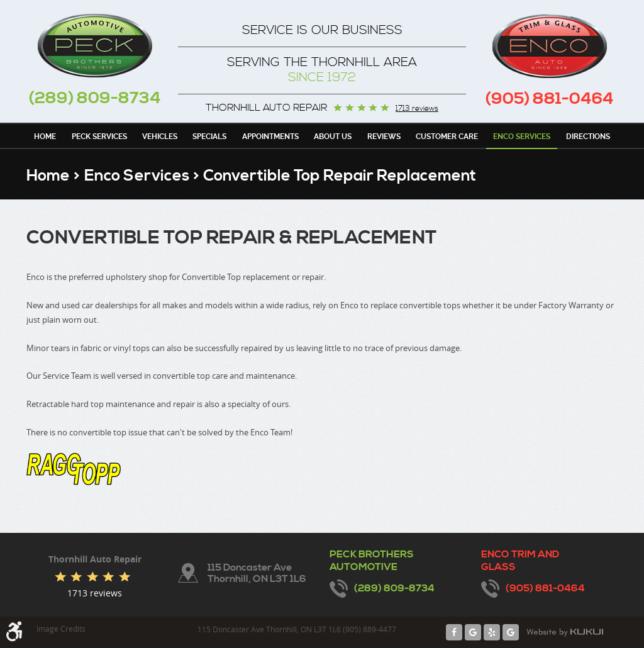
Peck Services (99, 137)
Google (473, 632)
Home (45, 137)
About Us (333, 137)
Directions (588, 137)
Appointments (270, 137)
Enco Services (522, 137)
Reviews (384, 137)
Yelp (492, 632)
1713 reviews (417, 109)
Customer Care (447, 137)
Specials (209, 137)
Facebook (454, 632)
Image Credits (61, 628)
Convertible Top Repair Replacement (340, 176)
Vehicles (160, 137)
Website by (565, 632)
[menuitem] (45, 136)
